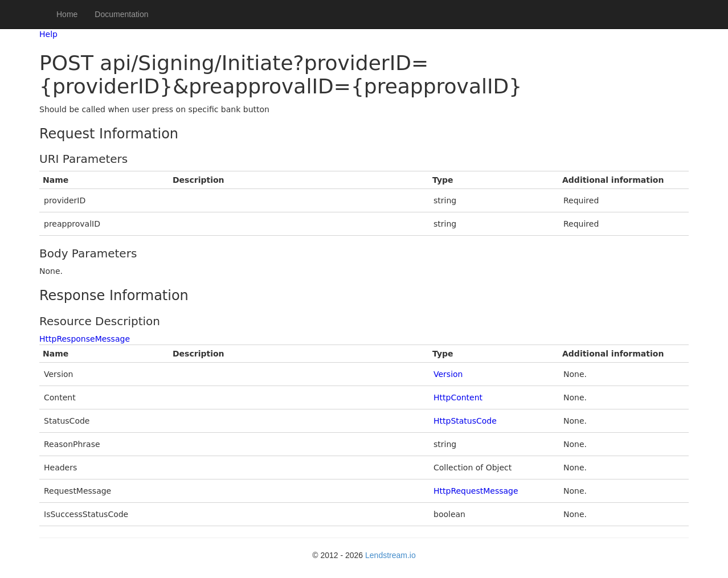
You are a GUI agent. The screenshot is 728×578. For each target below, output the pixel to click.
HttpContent (458, 397)
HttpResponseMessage (85, 339)
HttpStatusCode (465, 421)
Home (67, 14)
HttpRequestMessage (476, 491)
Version (448, 374)
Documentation (121, 14)
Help (48, 34)
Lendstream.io (390, 555)
